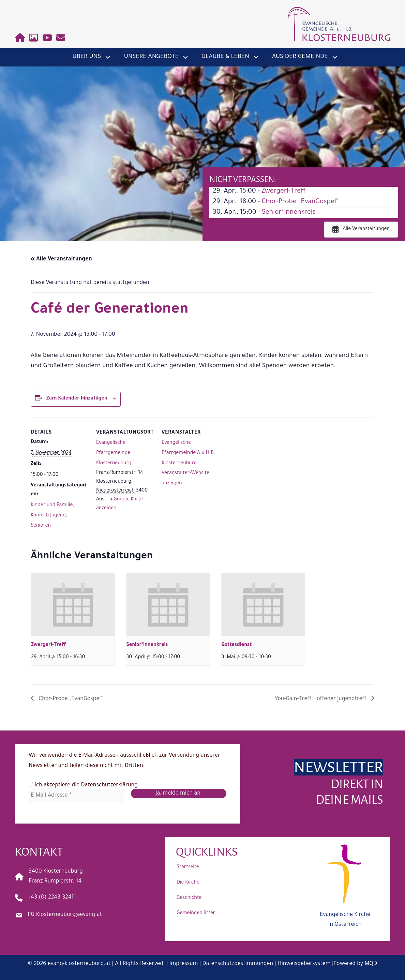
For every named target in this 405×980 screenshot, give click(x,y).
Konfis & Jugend (48, 516)
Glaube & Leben (225, 57)
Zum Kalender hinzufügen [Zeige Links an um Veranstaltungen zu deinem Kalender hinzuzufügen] (77, 399)
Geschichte (189, 898)
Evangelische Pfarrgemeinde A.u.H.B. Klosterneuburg (188, 453)
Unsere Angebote (151, 57)
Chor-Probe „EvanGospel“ (300, 202)
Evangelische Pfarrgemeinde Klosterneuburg (114, 453)
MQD (371, 964)
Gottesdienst (236, 645)
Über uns (87, 57)
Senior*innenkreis (289, 213)
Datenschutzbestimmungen (238, 964)
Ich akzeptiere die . (84, 785)
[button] (108, 57)
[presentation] (73, 605)
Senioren (41, 526)
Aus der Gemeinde (300, 57)
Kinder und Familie (52, 506)
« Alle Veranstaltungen (61, 259)
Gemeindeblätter (196, 914)
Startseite (188, 868)
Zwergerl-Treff (284, 192)
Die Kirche (188, 883)
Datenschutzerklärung (109, 785)
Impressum (184, 964)
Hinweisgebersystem (304, 964)
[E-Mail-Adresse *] (76, 796)
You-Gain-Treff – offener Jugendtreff (321, 699)
